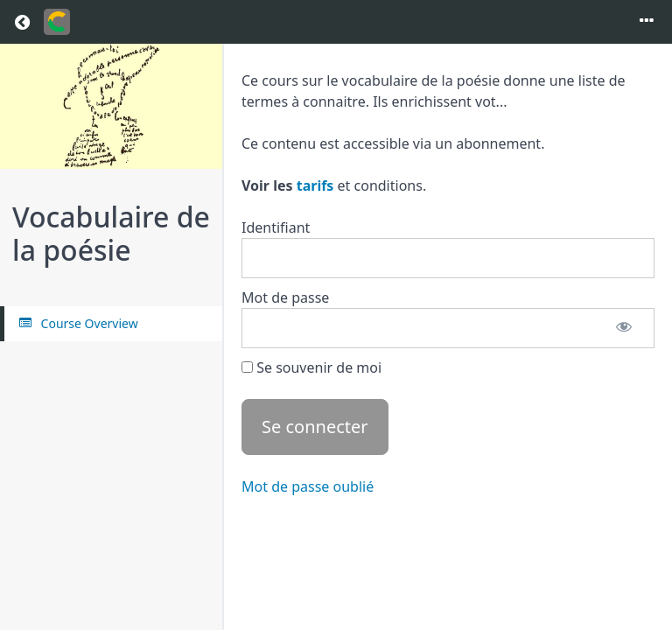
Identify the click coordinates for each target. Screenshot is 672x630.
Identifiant (276, 227)
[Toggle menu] (647, 22)
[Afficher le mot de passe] (624, 328)
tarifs (315, 185)
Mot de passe (285, 297)
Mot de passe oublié (308, 486)
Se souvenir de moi (311, 367)
